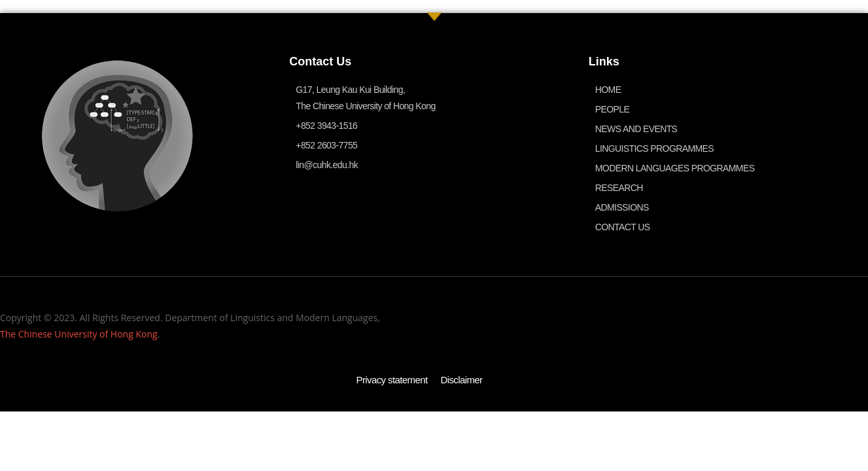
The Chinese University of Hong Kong (79, 334)
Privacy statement (391, 380)
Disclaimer (462, 380)
